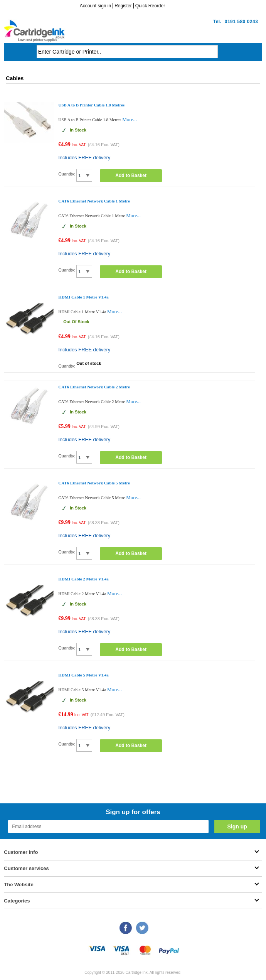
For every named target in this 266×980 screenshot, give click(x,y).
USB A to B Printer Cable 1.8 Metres (91, 105)
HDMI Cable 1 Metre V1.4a (83, 297)
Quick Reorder (150, 6)
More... (130, 119)
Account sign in (95, 6)
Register (123, 6)
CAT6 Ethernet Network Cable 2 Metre (94, 387)
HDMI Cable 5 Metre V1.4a (83, 675)
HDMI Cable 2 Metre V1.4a (83, 579)
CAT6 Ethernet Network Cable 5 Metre (94, 483)
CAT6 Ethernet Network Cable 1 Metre (94, 201)
